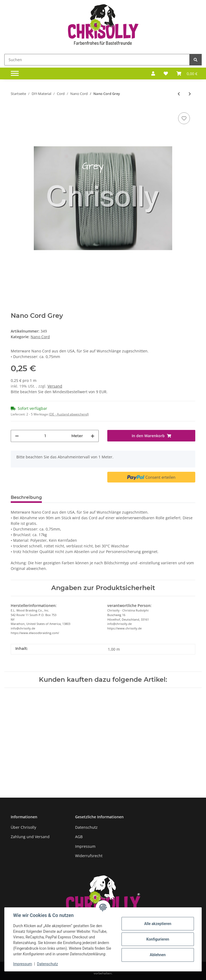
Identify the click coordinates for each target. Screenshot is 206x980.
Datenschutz (86, 827)
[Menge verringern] (17, 436)
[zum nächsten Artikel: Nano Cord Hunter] (190, 94)
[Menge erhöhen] (93, 436)
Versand (55, 386)
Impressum (85, 846)
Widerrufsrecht (89, 856)
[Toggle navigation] (15, 73)
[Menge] (45, 436)
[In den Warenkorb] (151, 436)
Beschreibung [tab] (26, 497)
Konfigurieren (158, 939)
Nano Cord (40, 337)
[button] (153, 73)
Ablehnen (158, 955)
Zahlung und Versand (30, 837)
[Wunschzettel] (166, 73)
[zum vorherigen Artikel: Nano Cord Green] (179, 94)
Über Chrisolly (23, 827)
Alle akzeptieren (158, 924)
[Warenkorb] (187, 73)
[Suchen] (97, 60)
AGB (79, 837)
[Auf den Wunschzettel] (184, 118)
